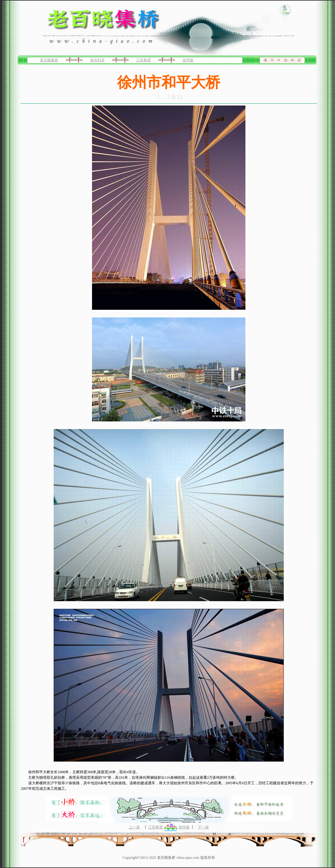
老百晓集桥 (49, 60)
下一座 (203, 827)
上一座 (134, 827)
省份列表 (97, 60)
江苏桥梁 (144, 60)
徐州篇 (188, 60)
